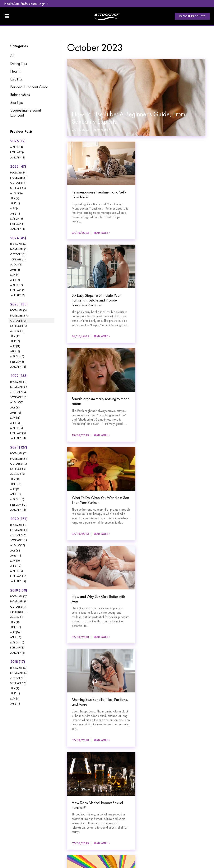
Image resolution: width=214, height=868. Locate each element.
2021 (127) (19, 447)
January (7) (17, 295)
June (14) (16, 556)
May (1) (15, 699)
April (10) (16, 637)
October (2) (18, 254)
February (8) (18, 362)
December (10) (19, 310)
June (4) (15, 203)
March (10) (17, 356)
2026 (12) (18, 141)
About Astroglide (20, 808)
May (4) (15, 208)
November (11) (19, 459)
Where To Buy (56, 802)
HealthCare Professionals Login (25, 4)
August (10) (17, 474)
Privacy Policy (18, 829)
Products (15, 796)
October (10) (18, 464)
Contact (52, 808)
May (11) (15, 346)
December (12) (19, 453)
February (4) (18, 152)
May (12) (15, 489)
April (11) (15, 494)
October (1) (18, 678)
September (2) (18, 683)
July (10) (15, 408)
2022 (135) (19, 376)
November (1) (19, 249)
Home (13, 789)
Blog (49, 789)
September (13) (19, 326)
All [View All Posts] (12, 56)
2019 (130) (19, 590)
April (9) (15, 423)
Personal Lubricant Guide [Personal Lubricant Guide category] (29, 87)
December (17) (19, 596)
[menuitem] (21, 790)
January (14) (18, 438)
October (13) (18, 321)
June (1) (15, 693)
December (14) (19, 382)
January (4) (17, 158)
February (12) (18, 505)
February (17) (18, 576)
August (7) (17, 402)
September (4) (18, 188)
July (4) (15, 198)
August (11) (17, 331)
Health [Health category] (15, 71)
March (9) (17, 428)
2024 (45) (18, 238)
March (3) (17, 219)
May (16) (15, 632)
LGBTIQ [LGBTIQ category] (16, 79)
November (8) (19, 601)
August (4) (17, 193)
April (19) (16, 566)
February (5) (18, 290)
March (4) (17, 147)
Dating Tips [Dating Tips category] (19, 64)
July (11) (15, 551)
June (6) (15, 270)
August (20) (18, 545)
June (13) (16, 413)
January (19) (18, 581)
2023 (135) (19, 304)
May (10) (15, 561)
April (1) (15, 704)
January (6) (17, 653)
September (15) (19, 540)
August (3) (17, 264)
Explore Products (192, 16)
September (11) (19, 397)
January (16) (18, 367)
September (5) (18, 469)
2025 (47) (18, 166)
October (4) (18, 183)
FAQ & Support (57, 796)
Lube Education (19, 802)
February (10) (18, 433)
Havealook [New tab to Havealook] (198, 833)
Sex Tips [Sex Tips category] (17, 103)
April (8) (15, 351)
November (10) (19, 316)
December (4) (18, 173)
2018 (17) (18, 662)
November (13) (19, 387)
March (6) (17, 285)
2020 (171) (19, 519)
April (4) (15, 214)
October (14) (18, 392)
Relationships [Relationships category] (20, 95)
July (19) (15, 336)
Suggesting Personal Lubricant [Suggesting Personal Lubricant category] (25, 113)
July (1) (15, 688)
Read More (101, 130)
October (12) (18, 535)
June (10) (16, 484)
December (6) (18, 668)
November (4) (19, 178)
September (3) (18, 259)
